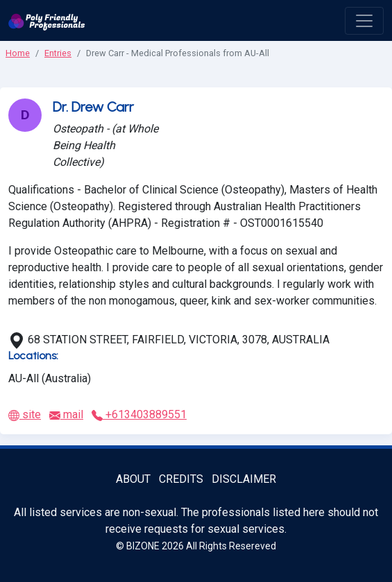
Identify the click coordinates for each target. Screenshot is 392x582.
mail (66, 414)
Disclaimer (244, 479)
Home (18, 53)
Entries (58, 53)
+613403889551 (139, 414)
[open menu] (364, 21)
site (25, 414)
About (133, 479)
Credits (181, 479)
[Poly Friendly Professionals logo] (47, 20)
